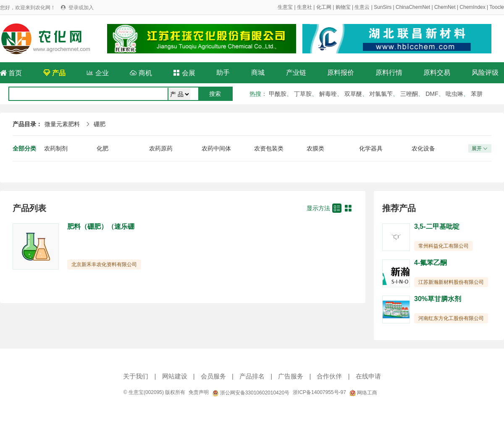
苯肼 (477, 94)
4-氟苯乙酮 (430, 263)
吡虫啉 (454, 94)
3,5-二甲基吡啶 (437, 226)
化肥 (102, 148)
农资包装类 (269, 148)
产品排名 (252, 376)
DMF (432, 94)
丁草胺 (303, 94)
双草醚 (353, 94)
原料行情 (389, 73)
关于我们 (136, 376)
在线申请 (368, 376)
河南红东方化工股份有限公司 (451, 318)
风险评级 (485, 73)
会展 (184, 73)
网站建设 (175, 376)
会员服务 (213, 376)
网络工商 (363, 393)
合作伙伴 (329, 376)
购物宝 (343, 7)
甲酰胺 (278, 94)
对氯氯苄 (381, 94)
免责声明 (199, 392)
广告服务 (291, 376)
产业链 (296, 73)
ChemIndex (472, 7)
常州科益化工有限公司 (444, 246)
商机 (141, 73)
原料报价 (341, 73)
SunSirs (383, 7)
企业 (97, 73)
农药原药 (161, 148)
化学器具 (371, 148)
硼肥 (100, 124)
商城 (258, 73)
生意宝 (285, 7)
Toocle (497, 7)
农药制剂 (56, 148)
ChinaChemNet (413, 7)
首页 (11, 73)
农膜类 (315, 148)
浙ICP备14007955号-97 (319, 392)
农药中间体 (216, 148)
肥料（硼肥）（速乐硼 (101, 226)
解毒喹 (328, 94)
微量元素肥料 (62, 124)
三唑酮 (409, 94)
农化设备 (423, 148)
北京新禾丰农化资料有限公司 (104, 264)
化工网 (324, 7)
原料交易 (437, 73)
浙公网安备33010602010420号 (251, 393)
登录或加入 (81, 8)
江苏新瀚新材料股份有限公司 (451, 282)
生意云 (362, 7)
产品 (54, 73)
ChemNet (445, 7)
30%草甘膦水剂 (438, 299)
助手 (223, 73)
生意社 (304, 7)
